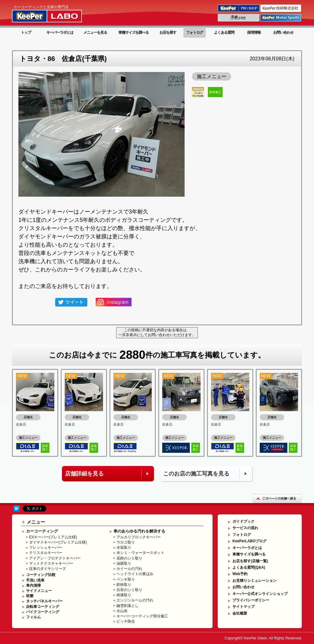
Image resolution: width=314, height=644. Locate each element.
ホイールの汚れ (129, 569)
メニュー (36, 522)
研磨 (30, 596)
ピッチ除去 (126, 621)
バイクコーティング (43, 612)
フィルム (33, 617)
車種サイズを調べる (134, 32)
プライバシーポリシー (251, 600)
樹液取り (124, 595)
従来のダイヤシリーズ (48, 569)
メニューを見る (95, 32)
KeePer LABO (56, 13)
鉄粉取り (124, 585)
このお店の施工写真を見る (196, 474)
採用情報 (254, 32)
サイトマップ (243, 607)
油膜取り (124, 563)
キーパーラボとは (60, 32)
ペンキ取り (126, 579)
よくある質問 (224, 32)
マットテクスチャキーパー (51, 563)
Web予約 (240, 574)
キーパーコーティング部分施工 (142, 616)
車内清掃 (33, 585)
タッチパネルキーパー (44, 601)
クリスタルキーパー (46, 553)
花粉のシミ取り (129, 558)
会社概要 (240, 613)
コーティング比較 (41, 575)
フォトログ (195, 32)
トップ (26, 32)
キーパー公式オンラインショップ (260, 594)
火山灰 (122, 611)
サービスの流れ (245, 528)
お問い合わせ (283, 32)
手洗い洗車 (35, 580)
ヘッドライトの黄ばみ (135, 574)
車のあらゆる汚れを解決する (139, 531)
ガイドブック (243, 521)
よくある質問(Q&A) (249, 567)
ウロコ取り (126, 542)
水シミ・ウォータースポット (140, 553)
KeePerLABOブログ (249, 541)
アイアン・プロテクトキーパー (55, 558)
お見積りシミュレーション (255, 581)
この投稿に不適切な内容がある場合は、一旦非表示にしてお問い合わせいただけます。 (157, 332)
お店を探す (168, 32)
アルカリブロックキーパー (139, 537)
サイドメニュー (39, 591)
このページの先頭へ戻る (277, 498)
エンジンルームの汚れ (135, 600)
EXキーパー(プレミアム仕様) (53, 537)
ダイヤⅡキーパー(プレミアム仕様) (58, 542)
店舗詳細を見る (84, 474)
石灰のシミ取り (129, 590)
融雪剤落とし (128, 606)
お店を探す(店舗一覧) (250, 561)
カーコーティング (42, 531)
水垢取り (124, 547)
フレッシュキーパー (46, 547)
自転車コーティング (43, 607)
